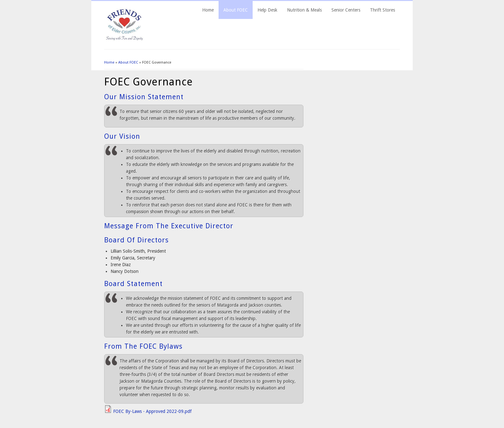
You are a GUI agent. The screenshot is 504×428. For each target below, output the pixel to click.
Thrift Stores (382, 10)
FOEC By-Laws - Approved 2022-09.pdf (152, 411)
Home (208, 10)
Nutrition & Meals (304, 10)
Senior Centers (346, 10)
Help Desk (267, 10)
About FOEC (236, 10)
